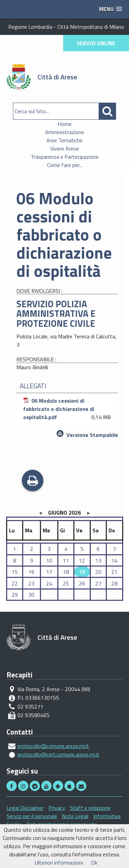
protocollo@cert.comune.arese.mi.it (58, 754)
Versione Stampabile (92, 435)
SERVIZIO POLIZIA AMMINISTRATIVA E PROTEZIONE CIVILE (56, 314)
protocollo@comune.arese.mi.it (53, 746)
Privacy (57, 808)
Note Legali (75, 816)
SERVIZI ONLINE (96, 43)
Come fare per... (65, 165)
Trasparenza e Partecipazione (65, 157)
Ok (94, 863)
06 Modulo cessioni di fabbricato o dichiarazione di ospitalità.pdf (68, 409)
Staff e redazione (90, 808)
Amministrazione (64, 132)
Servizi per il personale (32, 816)
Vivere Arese (64, 148)
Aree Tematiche (64, 140)
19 (82, 572)
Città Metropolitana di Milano (91, 27)
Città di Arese (57, 77)
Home (65, 124)
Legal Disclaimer (25, 808)
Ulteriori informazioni (59, 863)
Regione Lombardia (30, 27)
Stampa (33, 481)
